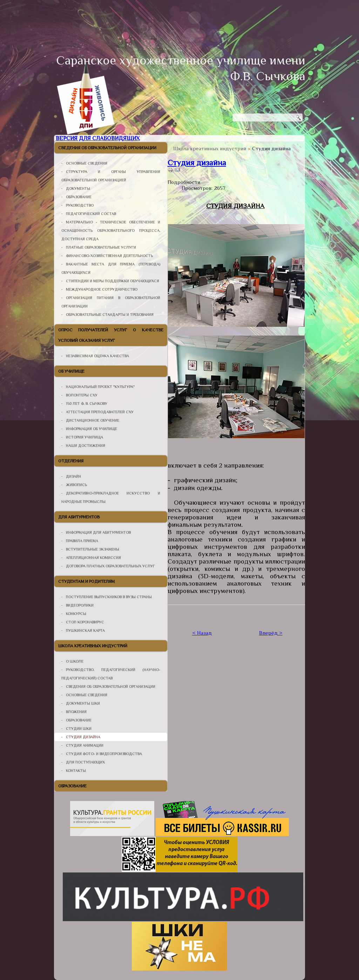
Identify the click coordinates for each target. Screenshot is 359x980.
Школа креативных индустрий (93, 646)
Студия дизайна (83, 737)
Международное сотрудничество (102, 289)
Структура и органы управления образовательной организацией (111, 176)
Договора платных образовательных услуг (110, 566)
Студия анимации (85, 745)
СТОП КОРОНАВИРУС (85, 622)
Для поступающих (85, 762)
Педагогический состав (91, 214)
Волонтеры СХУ (82, 395)
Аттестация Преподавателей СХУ (100, 412)
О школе (75, 661)
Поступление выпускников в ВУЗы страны (109, 597)
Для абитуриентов (79, 517)
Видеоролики (80, 605)
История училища (84, 437)
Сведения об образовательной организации (107, 148)
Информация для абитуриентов (98, 532)
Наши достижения (86, 446)
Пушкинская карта (85, 630)
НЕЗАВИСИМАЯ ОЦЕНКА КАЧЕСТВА (97, 356)
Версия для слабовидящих (98, 138)
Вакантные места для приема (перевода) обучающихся (111, 268)
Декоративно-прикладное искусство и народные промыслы (111, 497)
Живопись (76, 485)
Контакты (76, 771)
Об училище (71, 371)
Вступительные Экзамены (93, 549)
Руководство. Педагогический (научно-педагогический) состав (111, 674)
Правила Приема (82, 541)
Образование (79, 197)
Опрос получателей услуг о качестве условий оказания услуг (111, 335)
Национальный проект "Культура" (100, 387)
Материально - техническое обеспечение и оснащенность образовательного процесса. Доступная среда (111, 230)
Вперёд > (271, 633)
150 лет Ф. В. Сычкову (87, 403)
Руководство (80, 205)
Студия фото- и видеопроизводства (104, 754)
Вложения (76, 712)
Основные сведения (87, 163)
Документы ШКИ (83, 703)
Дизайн (73, 476)
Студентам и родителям (86, 581)
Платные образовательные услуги (101, 247)
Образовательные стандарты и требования (110, 315)
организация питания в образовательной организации (111, 302)
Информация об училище (92, 429)
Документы (78, 188)
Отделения (71, 461)
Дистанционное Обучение (93, 420)
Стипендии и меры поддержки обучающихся (113, 281)
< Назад (202, 633)
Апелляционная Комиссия (93, 558)
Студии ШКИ (79, 729)
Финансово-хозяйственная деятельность (109, 256)
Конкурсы (76, 614)
